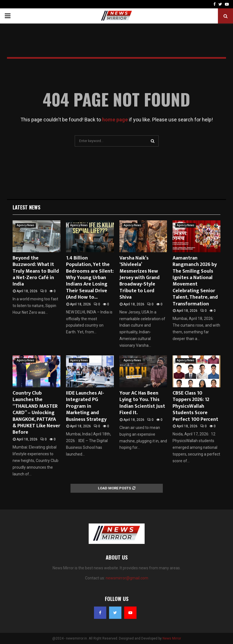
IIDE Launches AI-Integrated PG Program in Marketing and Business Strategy (86, 406)
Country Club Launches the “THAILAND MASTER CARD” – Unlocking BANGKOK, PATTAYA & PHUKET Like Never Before (36, 413)
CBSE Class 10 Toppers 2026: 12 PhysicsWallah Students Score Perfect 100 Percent (195, 406)
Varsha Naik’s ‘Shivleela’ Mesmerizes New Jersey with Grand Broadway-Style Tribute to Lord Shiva (140, 278)
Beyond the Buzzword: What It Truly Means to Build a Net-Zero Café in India (36, 271)
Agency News (26, 225)
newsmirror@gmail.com (127, 578)
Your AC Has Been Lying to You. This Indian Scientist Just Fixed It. (142, 403)
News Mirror (172, 638)
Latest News (26, 207)
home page (115, 120)
